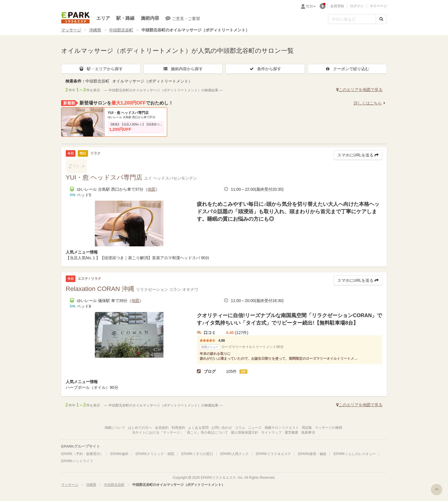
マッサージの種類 (329, 428)
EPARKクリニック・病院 (155, 454)
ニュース (255, 428)
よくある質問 (198, 428)
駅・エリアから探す (101, 69)
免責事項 (308, 432)
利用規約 (178, 428)
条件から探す (265, 69)
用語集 (307, 428)
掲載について (115, 428)
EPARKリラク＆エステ (75, 18)
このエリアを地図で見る (359, 90)
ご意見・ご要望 (183, 18)
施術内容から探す (183, 69)
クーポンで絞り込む (347, 69)
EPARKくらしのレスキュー (355, 454)
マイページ (378, 6)
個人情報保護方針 (245, 432)
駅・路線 (125, 18)
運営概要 (291, 432)
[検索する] (381, 19)
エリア (103, 18)
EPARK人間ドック (235, 454)
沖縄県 (95, 30)
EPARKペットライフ (77, 461)
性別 (311, 6)
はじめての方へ (140, 428)
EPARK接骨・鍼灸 (312, 454)
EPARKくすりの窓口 (197, 454)
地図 (151, 189)
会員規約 (162, 428)
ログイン (357, 6)
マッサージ (71, 30)
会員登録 (337, 6)
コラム (240, 428)
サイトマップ (271, 432)
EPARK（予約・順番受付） (82, 454)
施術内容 (150, 18)
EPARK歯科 (119, 454)
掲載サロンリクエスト (282, 428)
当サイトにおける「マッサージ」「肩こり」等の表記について (180, 432)
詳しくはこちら (370, 103)
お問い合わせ (222, 428)
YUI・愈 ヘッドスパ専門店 (128, 113)
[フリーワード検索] (352, 19)
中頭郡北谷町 (121, 30)
